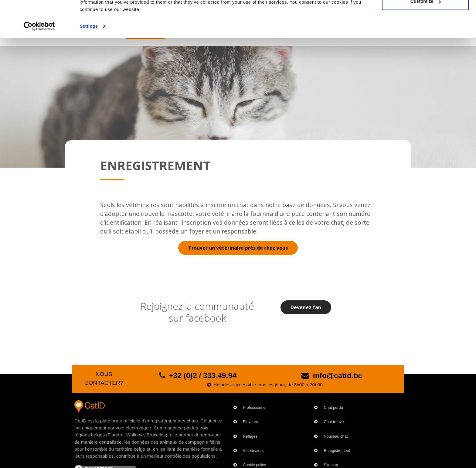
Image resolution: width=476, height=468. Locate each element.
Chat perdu (333, 407)
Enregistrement (337, 451)
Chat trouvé (334, 422)
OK (425, 16)
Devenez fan (306, 307)
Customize (426, 36)
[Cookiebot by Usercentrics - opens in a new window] (39, 61)
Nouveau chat (336, 436)
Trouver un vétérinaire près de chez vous (238, 248)
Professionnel (255, 407)
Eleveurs (250, 422)
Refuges (250, 436)
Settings (89, 61)
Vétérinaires (253, 451)
